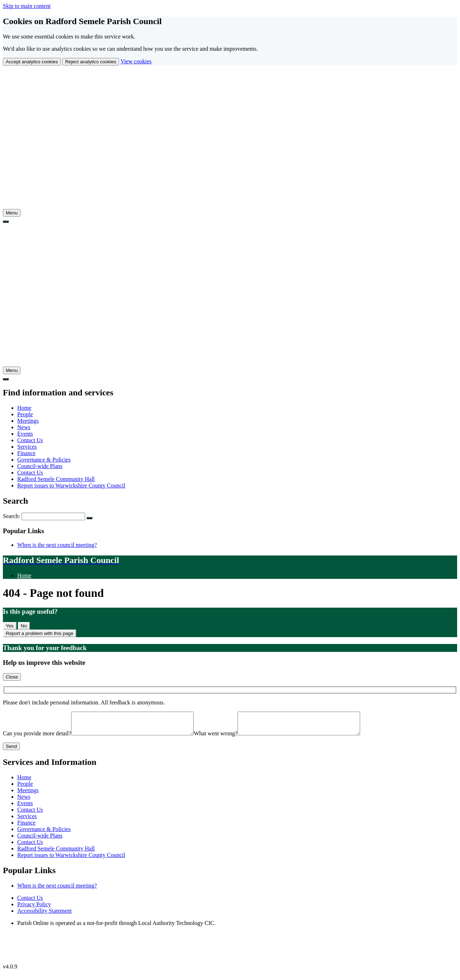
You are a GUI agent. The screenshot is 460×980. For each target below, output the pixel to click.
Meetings (28, 421)
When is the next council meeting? (57, 545)
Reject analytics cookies (91, 62)
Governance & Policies (44, 460)
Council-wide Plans (40, 466)
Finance (26, 453)
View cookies (136, 61)
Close (12, 677)
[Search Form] (53, 516)
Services (27, 447)
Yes (10, 626)
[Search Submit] (89, 518)
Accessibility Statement (45, 915)
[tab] (12, 213)
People (25, 414)
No (24, 626)
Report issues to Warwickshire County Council (71, 486)
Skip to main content (27, 6)
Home (24, 408)
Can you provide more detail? (37, 738)
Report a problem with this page (40, 633)
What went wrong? (230, 738)
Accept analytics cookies (32, 62)
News (24, 427)
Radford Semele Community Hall (56, 479)
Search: (12, 516)
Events (25, 434)
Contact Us (30, 440)
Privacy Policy (34, 909)
